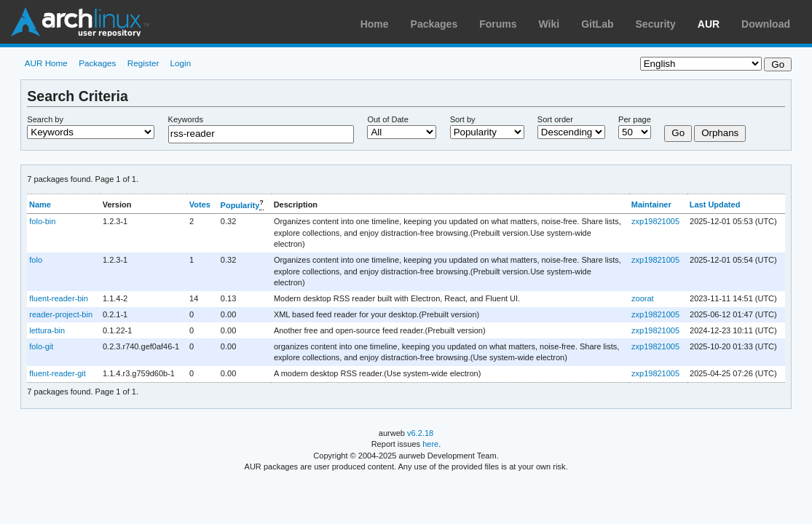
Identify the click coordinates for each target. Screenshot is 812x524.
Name (40, 205)
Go (678, 133)
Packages (434, 24)
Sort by (463, 119)
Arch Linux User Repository (80, 22)
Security (656, 24)
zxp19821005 (655, 221)
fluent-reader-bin (59, 298)
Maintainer (651, 205)
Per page (635, 119)
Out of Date (387, 119)
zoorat (643, 298)
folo (36, 260)
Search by (45, 119)
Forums (498, 24)
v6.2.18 (420, 433)
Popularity (240, 205)
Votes (200, 205)
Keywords (186, 119)
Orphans (720, 133)
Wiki (549, 24)
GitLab (597, 24)
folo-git (41, 346)
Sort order (555, 119)
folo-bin (42, 221)
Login (181, 63)
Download (766, 24)
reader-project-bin (61, 314)
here (430, 444)
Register (143, 63)
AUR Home (46, 63)
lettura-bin (47, 330)
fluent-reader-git (58, 373)
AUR (709, 24)
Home (375, 24)
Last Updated (715, 205)
